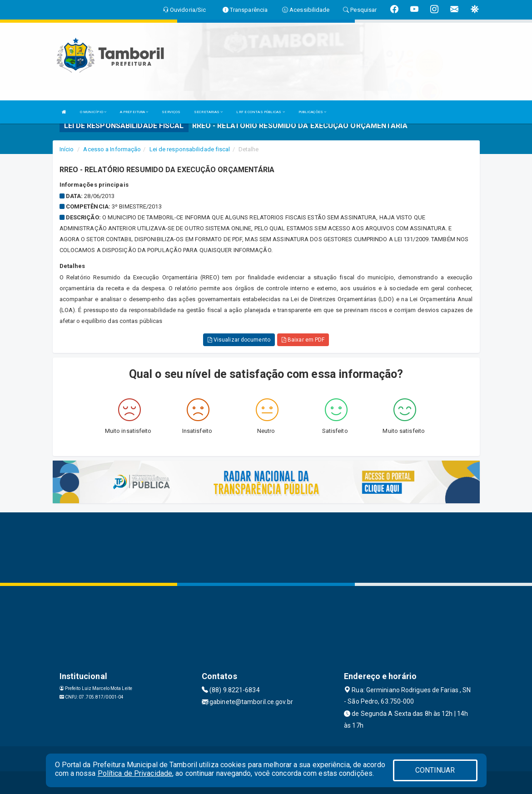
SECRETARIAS (208, 112)
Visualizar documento (239, 340)
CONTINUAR (435, 770)
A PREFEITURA (134, 112)
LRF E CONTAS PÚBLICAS (260, 112)
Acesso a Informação (112, 149)
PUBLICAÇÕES (312, 112)
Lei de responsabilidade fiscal (190, 149)
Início (67, 149)
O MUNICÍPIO (93, 112)
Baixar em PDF (303, 340)
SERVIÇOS (171, 112)
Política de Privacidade (135, 773)
